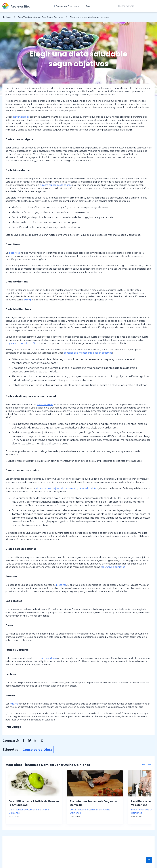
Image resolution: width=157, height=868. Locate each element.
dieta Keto (14, 253)
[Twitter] (28, 741)
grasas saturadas (32, 385)
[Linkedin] (34, 741)
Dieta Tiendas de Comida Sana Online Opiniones (40, 17)
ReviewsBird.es (21, 117)
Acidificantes (19, 433)
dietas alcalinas (45, 405)
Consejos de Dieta (37, 750)
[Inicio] (7, 17)
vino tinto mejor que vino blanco (47, 368)
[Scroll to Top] (149, 860)
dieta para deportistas (45, 658)
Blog (89, 6)
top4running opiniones (113, 567)
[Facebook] (22, 741)
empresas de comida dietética (22, 343)
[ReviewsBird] (16, 6)
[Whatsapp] (40, 741)
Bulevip (28, 300)
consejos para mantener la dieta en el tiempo (88, 353)
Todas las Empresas (67, 6)
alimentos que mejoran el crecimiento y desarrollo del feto (67, 488)
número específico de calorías (56, 185)
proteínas (61, 585)
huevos (14, 704)
